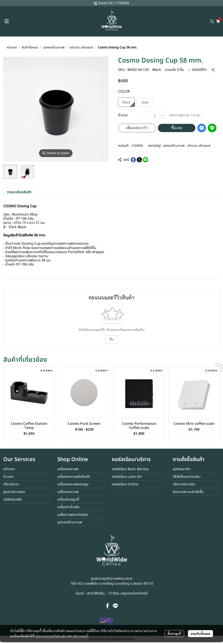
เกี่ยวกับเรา (11, 484)
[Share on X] (139, 160)
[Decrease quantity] (147, 115)
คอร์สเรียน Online (125, 484)
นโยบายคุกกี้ (80, 636)
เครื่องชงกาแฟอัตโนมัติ (74, 477)
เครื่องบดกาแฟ (68, 492)
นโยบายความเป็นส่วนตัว (51, 636)
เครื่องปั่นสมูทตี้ (68, 500)
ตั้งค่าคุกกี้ (174, 634)
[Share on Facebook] (133, 160)
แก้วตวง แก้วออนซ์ (81, 47)
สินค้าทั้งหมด (30, 47)
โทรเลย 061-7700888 (114, 3)
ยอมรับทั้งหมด (200, 634)
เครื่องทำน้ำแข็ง (68, 507)
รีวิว (112, 339)
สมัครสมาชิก (182, 469)
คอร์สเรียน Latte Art (127, 477)
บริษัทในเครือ (13, 500)
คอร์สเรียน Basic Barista (130, 469)
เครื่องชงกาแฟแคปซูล (73, 484)
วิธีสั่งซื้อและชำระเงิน (187, 477)
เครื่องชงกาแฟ (68, 469)
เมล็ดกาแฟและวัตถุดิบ (73, 515)
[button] (212, 21)
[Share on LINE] (145, 160)
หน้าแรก (12, 47)
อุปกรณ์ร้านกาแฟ (54, 47)
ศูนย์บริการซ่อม (14, 492)
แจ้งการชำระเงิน (184, 484)
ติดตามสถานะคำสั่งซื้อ (188, 492)
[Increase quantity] (162, 115)
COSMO (137, 146)
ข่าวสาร (8, 477)
